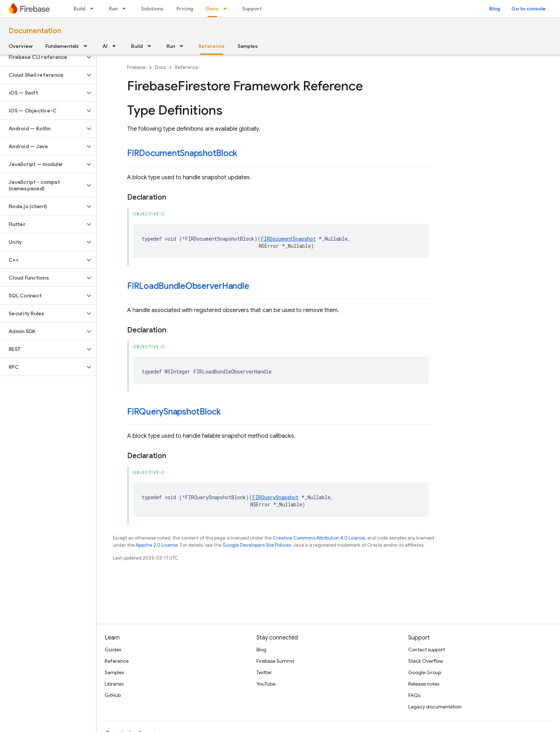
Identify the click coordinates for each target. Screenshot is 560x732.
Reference (187, 67)
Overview (21, 46)
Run (113, 9)
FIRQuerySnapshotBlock (174, 412)
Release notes (424, 684)
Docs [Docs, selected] (212, 9)
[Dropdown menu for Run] (126, 9)
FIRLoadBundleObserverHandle (188, 286)
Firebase (136, 67)
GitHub (113, 695)
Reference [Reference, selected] (212, 46)
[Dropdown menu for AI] (116, 46)
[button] (42, 57)
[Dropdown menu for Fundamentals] (87, 46)
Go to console (529, 9)
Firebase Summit (275, 661)
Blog (495, 9)
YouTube (266, 684)
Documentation (35, 31)
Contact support (427, 650)
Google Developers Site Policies (257, 545)
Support (252, 9)
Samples (248, 46)
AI (105, 46)
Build (79, 9)
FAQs (414, 695)
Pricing (185, 9)
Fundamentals (62, 46)
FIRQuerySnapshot (275, 497)
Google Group (425, 672)
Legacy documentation (435, 707)
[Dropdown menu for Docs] (227, 9)
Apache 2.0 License (157, 545)
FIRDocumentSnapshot (288, 239)
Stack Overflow (426, 661)
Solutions (152, 9)
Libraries (114, 684)
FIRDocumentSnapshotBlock (182, 153)
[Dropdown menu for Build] (94, 9)
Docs (160, 67)
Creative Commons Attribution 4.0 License (319, 538)
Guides (113, 650)
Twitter (264, 672)
